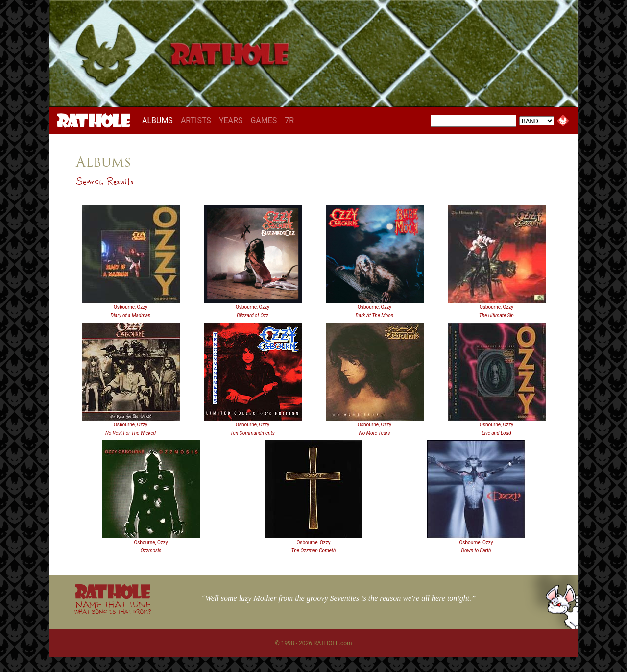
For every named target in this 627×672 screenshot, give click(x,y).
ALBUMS (159, 120)
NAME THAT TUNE (113, 607)
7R (289, 120)
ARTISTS (196, 120)
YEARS (231, 120)
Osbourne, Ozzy (131, 307)
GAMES (264, 120)
